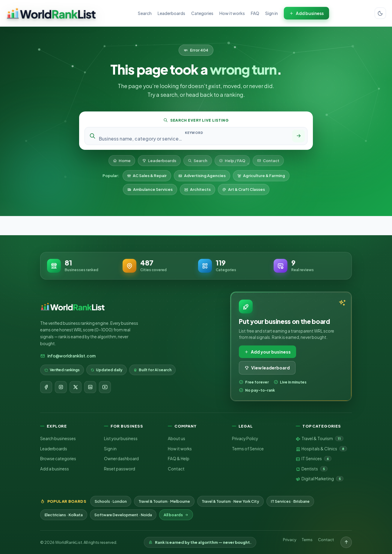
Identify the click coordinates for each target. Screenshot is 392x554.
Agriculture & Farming (261, 176)
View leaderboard (267, 368)
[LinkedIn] (90, 387)
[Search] (298, 136)
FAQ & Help (179, 459)
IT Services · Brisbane (290, 501)
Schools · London (111, 501)
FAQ (255, 13)
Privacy (290, 540)
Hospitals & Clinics (321, 449)
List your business (121, 438)
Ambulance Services (150, 189)
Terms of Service (248, 449)
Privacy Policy (245, 438)
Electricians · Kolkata (64, 515)
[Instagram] (61, 387)
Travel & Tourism (320, 439)
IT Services (314, 459)
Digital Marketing (320, 479)
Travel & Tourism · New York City (230, 501)
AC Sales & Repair (147, 176)
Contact (268, 161)
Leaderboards (171, 13)
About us (177, 438)
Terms (307, 540)
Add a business (55, 469)
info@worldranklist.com (68, 356)
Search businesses (58, 438)
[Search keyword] (194, 139)
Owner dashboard (121, 459)
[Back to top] (346, 542)
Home (122, 161)
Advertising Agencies (202, 176)
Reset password (120, 469)
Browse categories (58, 459)
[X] (76, 387)
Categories (202, 13)
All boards (176, 515)
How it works (232, 13)
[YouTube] (105, 387)
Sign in (272, 13)
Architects (197, 189)
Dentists (312, 469)
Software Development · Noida (123, 515)
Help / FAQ (232, 161)
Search (145, 13)
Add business (306, 13)
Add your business (267, 352)
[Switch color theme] (380, 13)
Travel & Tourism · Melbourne (164, 501)
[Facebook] (46, 387)
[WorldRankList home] (51, 13)
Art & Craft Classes (244, 189)
